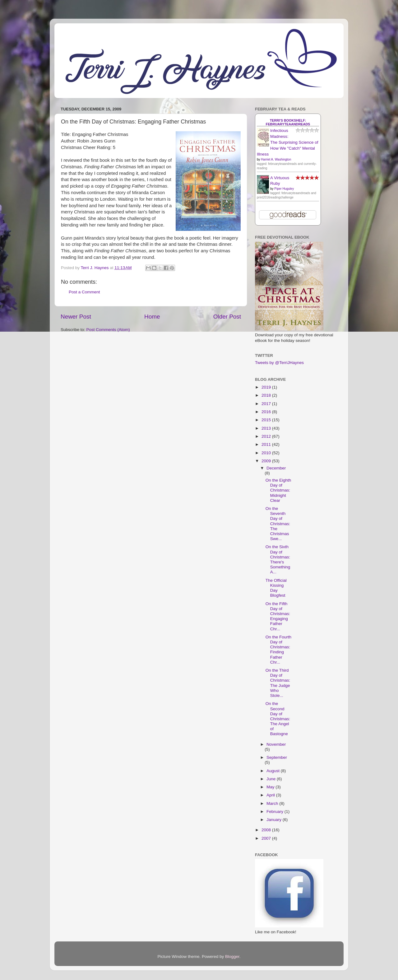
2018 (267, 395)
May (271, 787)
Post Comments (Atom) (108, 330)
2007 (267, 838)
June (272, 779)
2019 (267, 387)
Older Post (227, 317)
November (276, 744)
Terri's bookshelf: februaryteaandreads (288, 122)
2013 (267, 428)
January (275, 820)
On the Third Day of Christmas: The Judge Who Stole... (278, 683)
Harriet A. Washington (276, 159)
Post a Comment (84, 292)
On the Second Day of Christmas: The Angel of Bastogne (278, 719)
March (273, 803)
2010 (267, 453)
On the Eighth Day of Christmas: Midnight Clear (278, 490)
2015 (267, 420)
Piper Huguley (284, 189)
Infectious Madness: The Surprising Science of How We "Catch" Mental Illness (288, 142)
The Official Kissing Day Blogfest (276, 588)
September (277, 757)
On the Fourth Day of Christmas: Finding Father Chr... (278, 650)
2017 (267, 404)
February (275, 812)
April (271, 795)
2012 (267, 436)
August (274, 771)
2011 (267, 444)
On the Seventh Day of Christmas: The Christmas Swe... (278, 524)
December (276, 468)
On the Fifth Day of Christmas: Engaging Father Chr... (278, 616)
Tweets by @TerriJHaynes (279, 363)
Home (152, 317)
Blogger (232, 957)
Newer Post (76, 317)
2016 (267, 412)
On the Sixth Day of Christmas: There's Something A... (278, 559)
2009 (267, 461)
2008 (267, 830)
